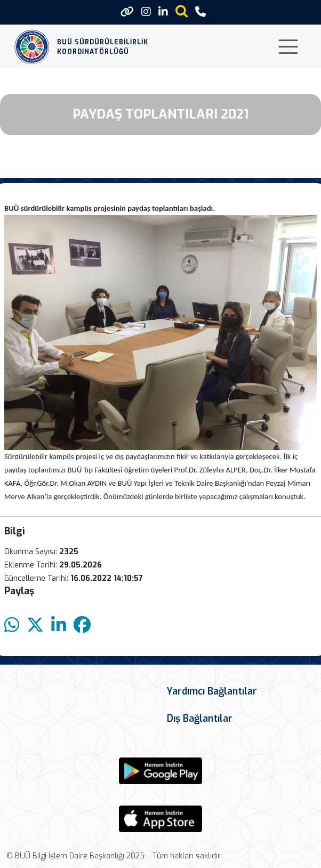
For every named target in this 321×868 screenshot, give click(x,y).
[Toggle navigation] (288, 47)
